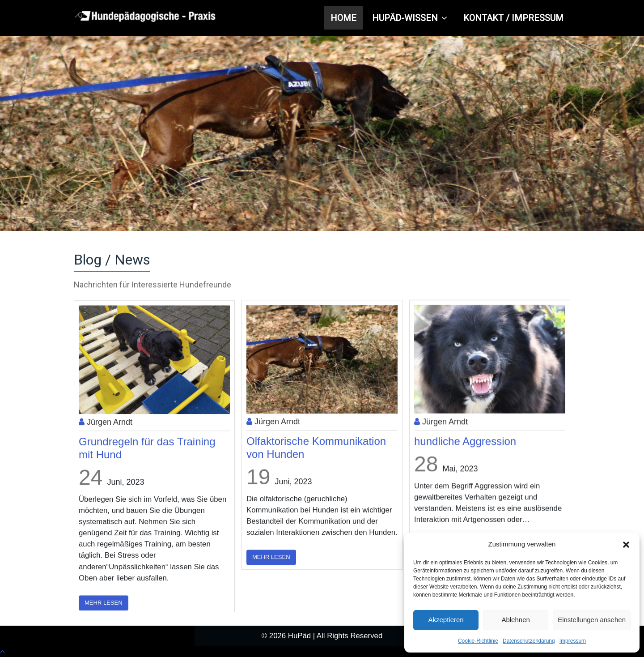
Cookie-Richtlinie (478, 641)
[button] (626, 545)
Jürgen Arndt (106, 438)
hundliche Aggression (465, 454)
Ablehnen (515, 620)
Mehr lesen (271, 570)
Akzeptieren (446, 620)
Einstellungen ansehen (592, 620)
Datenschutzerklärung (529, 641)
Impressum (573, 641)
